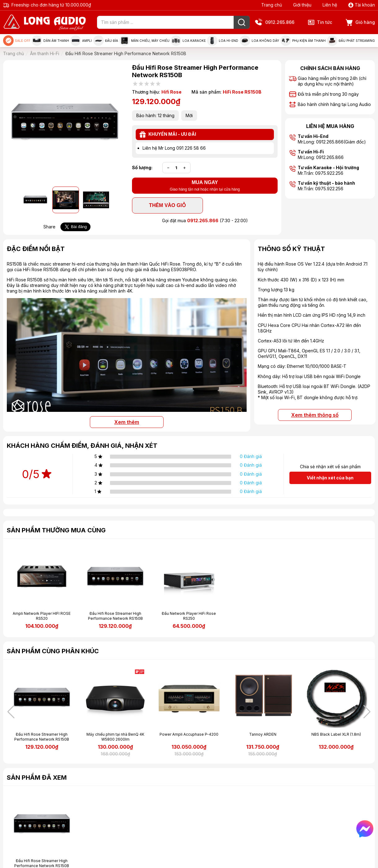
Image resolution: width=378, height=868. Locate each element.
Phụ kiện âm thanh (303, 41)
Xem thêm (127, 422)
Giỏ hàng (360, 22)
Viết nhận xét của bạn (330, 478)
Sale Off (17, 41)
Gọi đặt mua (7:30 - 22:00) (205, 220)
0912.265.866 (275, 22)
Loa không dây (259, 41)
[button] (367, 712)
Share (49, 227)
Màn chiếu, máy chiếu (144, 41)
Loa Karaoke (188, 41)
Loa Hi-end (223, 41)
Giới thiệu (302, 5)
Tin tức (320, 22)
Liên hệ (330, 5)
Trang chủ (272, 5)
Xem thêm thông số (315, 415)
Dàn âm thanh (50, 41)
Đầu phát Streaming (351, 41)
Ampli (81, 41)
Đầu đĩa (106, 41)
